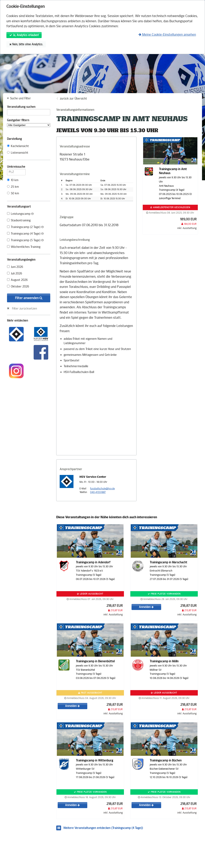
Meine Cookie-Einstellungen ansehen (167, 35)
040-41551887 (98, 492)
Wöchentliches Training (24, 247)
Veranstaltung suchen (29, 108)
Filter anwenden (29, 298)
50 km (13, 193)
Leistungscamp (20, 214)
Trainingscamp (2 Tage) (25, 227)
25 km (13, 187)
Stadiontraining (19, 220)
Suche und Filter (20, 99)
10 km (13, 180)
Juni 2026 (15, 267)
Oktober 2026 (18, 287)
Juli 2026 (15, 274)
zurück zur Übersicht (73, 99)
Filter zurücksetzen (25, 308)
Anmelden (146, 607)
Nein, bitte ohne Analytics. (26, 44)
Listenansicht (18, 153)
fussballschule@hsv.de (102, 489)
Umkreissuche (16, 167)
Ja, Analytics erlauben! (24, 35)
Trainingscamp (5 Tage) (25, 240)
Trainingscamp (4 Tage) (25, 234)
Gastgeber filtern (29, 123)
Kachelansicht (18, 146)
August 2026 (17, 280)
